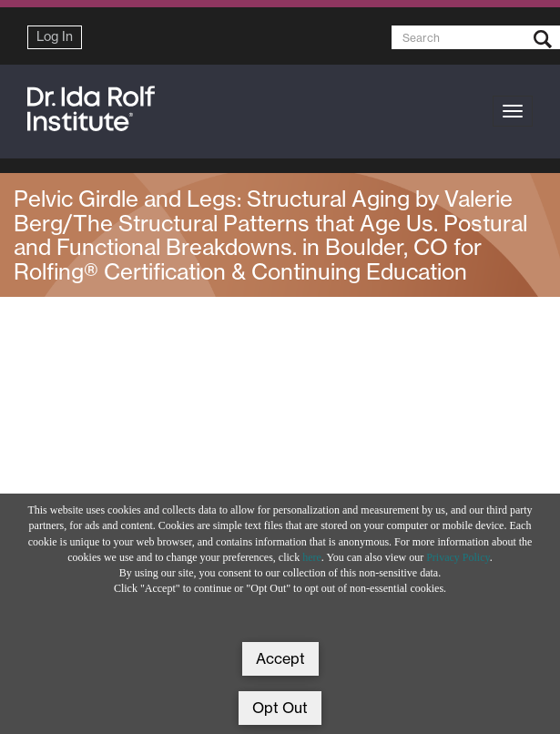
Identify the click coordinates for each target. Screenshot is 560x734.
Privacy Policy (458, 557)
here (312, 557)
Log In (55, 36)
